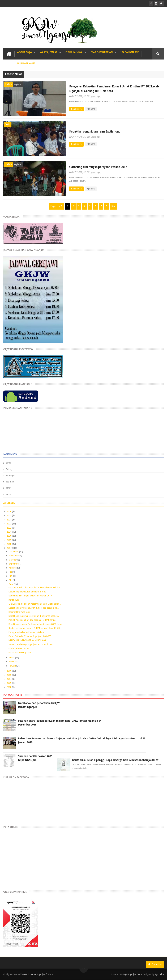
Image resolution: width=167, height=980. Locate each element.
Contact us (155, 964)
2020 (9, 536)
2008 (9, 687)
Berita (8, 124)
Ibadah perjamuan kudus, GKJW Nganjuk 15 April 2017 (34, 628)
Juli (11, 572)
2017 (9, 548)
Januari (13, 666)
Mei (11, 580)
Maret (12, 658)
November (14, 556)
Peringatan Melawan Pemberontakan (26, 632)
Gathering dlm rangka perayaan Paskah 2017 (98, 167)
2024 (9, 520)
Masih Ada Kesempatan (20, 653)
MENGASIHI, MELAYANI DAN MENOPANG (27, 640)
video (8, 494)
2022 (9, 528)
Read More (77, 109)
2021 (9, 532)
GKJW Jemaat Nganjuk (35, 974)
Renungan (10, 476)
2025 (9, 516)
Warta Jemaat (49, 52)
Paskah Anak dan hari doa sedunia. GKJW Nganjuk (32, 620)
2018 (9, 544)
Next (114, 206)
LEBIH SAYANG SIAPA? (19, 648)
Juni (11, 576)
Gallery (8, 84)
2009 (9, 683)
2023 (9, 524)
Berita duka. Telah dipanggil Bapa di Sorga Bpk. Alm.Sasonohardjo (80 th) (116, 760)
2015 (9, 675)
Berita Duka (14, 600)
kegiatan (18, 84)
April (11, 584)
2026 (9, 512)
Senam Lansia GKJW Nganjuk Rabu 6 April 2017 (31, 644)
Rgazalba (159, 974)
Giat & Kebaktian (102, 52)
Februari (13, 662)
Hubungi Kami (26, 63)
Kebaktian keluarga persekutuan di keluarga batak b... (34, 616)
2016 (9, 671)
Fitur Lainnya (74, 52)
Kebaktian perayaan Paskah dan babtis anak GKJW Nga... (35, 624)
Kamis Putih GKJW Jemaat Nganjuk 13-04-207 (30, 636)
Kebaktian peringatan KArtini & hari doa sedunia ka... (34, 608)
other (8, 488)
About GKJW (25, 52)
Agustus (13, 568)
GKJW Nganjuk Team (132, 974)
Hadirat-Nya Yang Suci (19, 612)
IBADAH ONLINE (130, 52)
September (14, 564)
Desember (14, 552)
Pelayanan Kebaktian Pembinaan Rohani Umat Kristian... (35, 588)
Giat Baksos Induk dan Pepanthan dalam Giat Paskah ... (35, 604)
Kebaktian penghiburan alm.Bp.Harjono (95, 131)
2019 (9, 540)
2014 (9, 679)
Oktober (13, 560)
